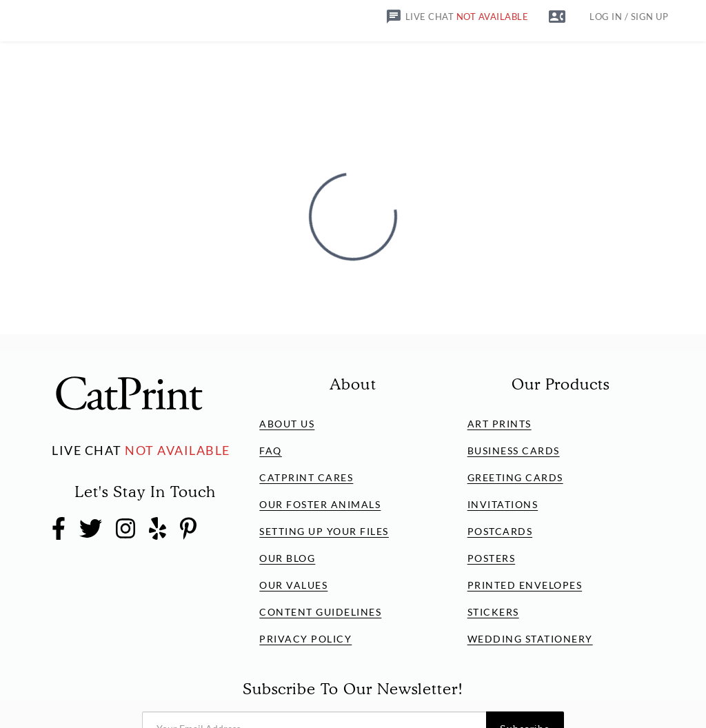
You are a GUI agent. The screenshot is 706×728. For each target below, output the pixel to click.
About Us (287, 424)
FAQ (271, 451)
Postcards (500, 531)
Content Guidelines (320, 612)
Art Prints (500, 424)
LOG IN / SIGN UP (629, 17)
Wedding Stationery (530, 639)
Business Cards (514, 451)
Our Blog (287, 558)
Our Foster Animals (320, 504)
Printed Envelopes (525, 585)
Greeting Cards (515, 477)
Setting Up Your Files (324, 531)
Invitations (503, 504)
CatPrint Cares (306, 477)
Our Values (293, 585)
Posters (492, 558)
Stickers (493, 612)
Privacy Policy (305, 639)
